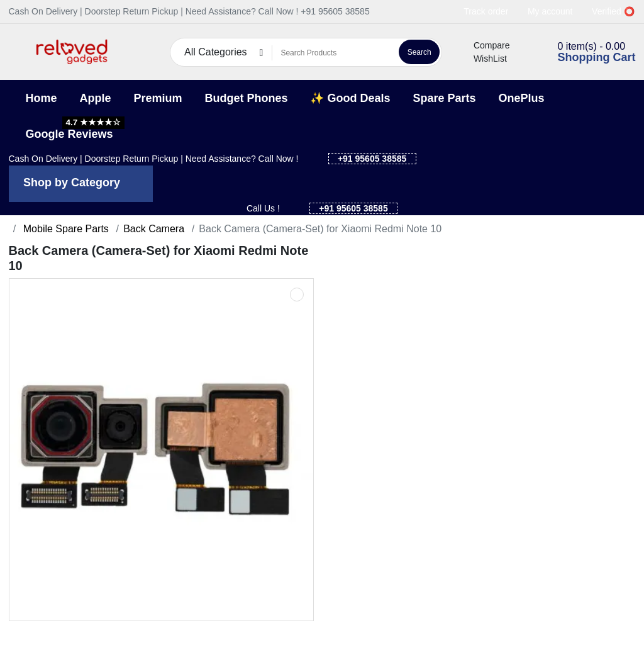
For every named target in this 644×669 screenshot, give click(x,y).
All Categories (216, 52)
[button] (17, 52)
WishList (483, 59)
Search (419, 52)
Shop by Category (72, 183)
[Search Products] (334, 53)
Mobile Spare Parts (64, 229)
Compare (485, 45)
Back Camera (154, 229)
